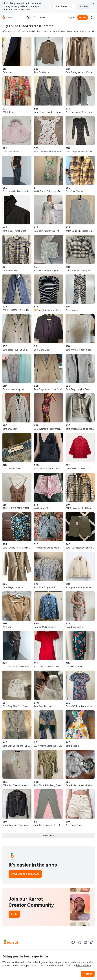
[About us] (92, 17)
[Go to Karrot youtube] (85, 942)
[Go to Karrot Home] (11, 942)
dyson (69, 31)
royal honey (85, 31)
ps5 (18, 31)
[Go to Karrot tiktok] (92, 942)
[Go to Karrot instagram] (79, 942)
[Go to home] (4, 17)
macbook (47, 31)
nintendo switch (29, 31)
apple (76, 31)
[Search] (28, 17)
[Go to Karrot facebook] (73, 942)
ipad (39, 31)
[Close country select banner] (94, 3)
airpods (62, 31)
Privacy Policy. (84, 966)
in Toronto (46, 26)
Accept (88, 974)
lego (55, 31)
